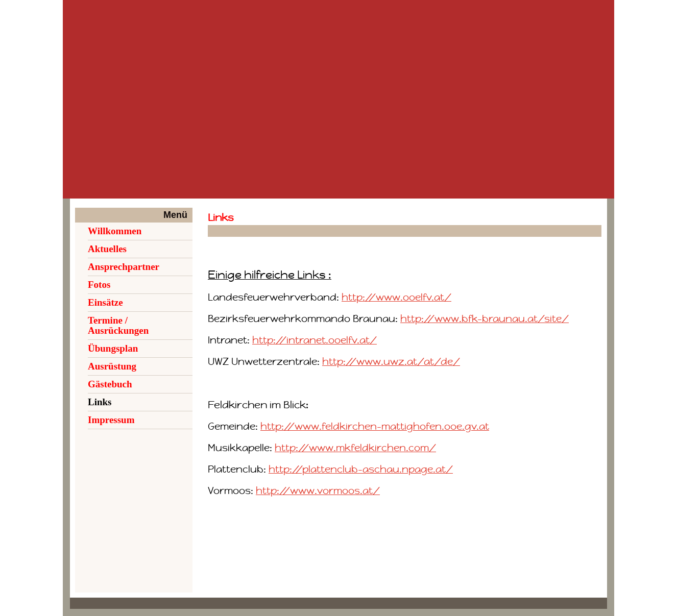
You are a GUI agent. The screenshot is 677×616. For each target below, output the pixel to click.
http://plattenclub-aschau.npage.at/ (361, 469)
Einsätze (105, 302)
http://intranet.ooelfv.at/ (315, 340)
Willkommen (115, 231)
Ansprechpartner (124, 267)
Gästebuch (110, 384)
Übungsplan (113, 348)
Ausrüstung (112, 366)
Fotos (99, 285)
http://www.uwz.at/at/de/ (391, 362)
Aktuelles (107, 249)
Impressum (111, 420)
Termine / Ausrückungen (118, 325)
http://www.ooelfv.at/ (396, 297)
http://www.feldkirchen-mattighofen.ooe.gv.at (375, 426)
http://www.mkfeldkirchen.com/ (355, 448)
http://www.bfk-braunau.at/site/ (485, 319)
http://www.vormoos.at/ (318, 491)
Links (100, 402)
